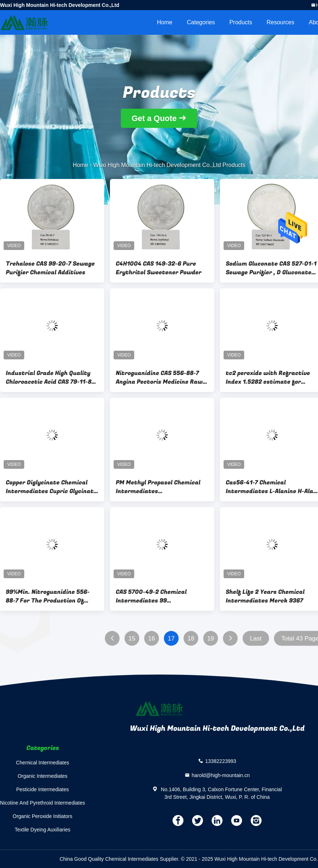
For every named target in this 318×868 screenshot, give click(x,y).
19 (211, 639)
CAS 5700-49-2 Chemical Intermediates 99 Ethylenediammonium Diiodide (160, 596)
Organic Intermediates (43, 776)
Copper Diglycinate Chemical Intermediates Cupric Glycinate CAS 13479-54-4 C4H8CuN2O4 (51, 487)
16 (151, 639)
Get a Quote (154, 118)
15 (132, 639)
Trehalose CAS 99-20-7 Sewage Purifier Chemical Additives (50, 268)
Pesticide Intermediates (43, 789)
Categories (201, 22)
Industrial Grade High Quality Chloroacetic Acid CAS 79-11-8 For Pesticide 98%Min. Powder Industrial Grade (49, 377)
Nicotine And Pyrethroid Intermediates (43, 803)
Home (165, 22)
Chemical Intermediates (43, 763)
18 (191, 639)
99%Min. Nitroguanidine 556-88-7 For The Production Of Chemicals (48, 596)
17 (171, 639)
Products (241, 22)
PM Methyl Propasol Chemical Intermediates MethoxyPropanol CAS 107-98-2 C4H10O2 (161, 487)
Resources (280, 22)
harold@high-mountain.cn (221, 775)
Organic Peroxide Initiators (43, 816)
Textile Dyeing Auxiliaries (42, 830)
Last (256, 639)
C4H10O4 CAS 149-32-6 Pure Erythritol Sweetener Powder (159, 268)
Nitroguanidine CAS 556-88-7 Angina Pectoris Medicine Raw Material (159, 377)
